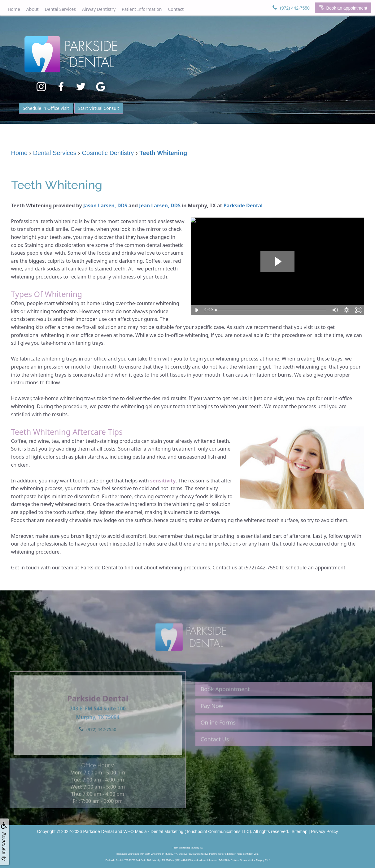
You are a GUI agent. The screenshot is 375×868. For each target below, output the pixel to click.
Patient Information (142, 9)
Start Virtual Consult (99, 108)
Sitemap (300, 831)
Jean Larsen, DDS (160, 205)
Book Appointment (225, 699)
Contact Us (215, 749)
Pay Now (212, 716)
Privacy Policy (324, 831)
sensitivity (163, 481)
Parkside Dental (243, 205)
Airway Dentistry (99, 9)
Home (14, 9)
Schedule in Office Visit (46, 108)
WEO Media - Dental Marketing (153, 831)
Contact (176, 9)
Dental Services (60, 9)
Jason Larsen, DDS (105, 205)
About (33, 9)
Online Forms (218, 732)
